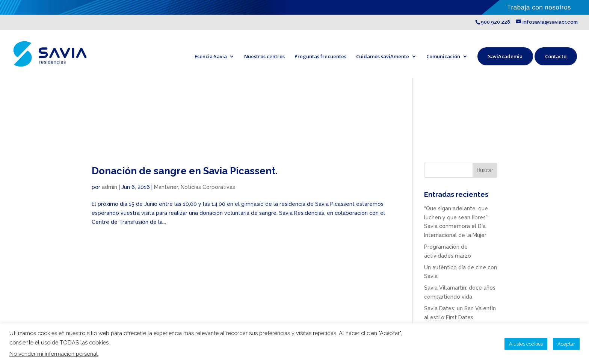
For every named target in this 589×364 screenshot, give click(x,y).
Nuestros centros (264, 56)
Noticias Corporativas (208, 187)
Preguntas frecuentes (320, 56)
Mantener (166, 187)
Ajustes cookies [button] (526, 344)
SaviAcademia (505, 56)
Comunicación (443, 56)
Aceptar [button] (566, 344)
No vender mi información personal (54, 354)
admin (109, 187)
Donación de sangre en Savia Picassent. (185, 171)
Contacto (556, 56)
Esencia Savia (211, 56)
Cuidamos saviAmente (383, 56)
